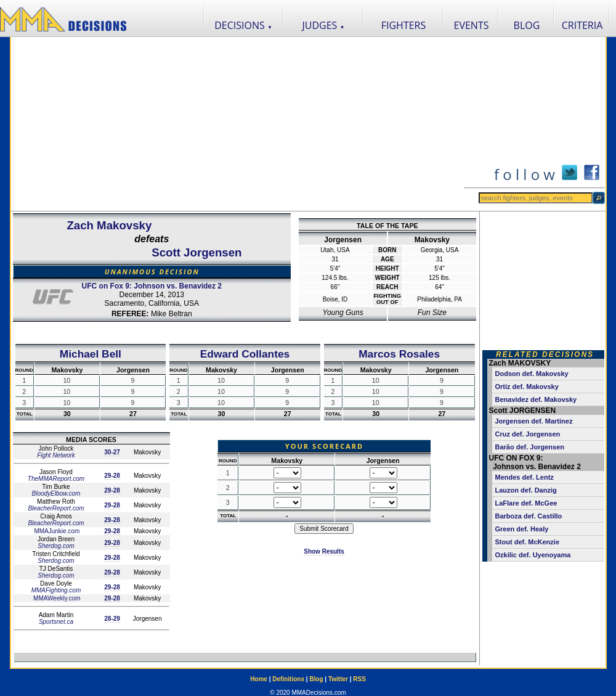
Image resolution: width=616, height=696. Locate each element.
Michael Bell (91, 354)
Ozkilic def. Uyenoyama (533, 555)
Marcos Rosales (399, 354)
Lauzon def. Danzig (526, 490)
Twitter (338, 679)
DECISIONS (243, 25)
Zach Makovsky (109, 225)
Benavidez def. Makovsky (536, 399)
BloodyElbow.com (56, 493)
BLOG (527, 25)
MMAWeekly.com (56, 598)
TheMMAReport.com (56, 479)
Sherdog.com (56, 546)
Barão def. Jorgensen (530, 447)
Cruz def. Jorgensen (528, 434)
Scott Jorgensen (197, 252)
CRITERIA (582, 25)
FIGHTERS (404, 25)
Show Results (324, 551)
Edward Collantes (245, 354)
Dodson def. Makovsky (532, 374)
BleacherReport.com (56, 508)
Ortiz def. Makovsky (527, 387)
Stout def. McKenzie (528, 542)
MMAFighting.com (56, 590)
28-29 (112, 619)
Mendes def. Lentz (525, 477)
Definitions (288, 679)
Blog (316, 679)
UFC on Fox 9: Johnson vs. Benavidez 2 (152, 286)
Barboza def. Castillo (529, 516)
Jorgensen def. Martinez (534, 421)
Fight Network (56, 455)
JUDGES (324, 25)
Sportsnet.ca (56, 622)
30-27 (112, 452)
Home (259, 679)
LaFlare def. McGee (526, 503)
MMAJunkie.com (56, 531)
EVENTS (472, 25)
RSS (359, 679)
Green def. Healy (522, 529)
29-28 (112, 476)
